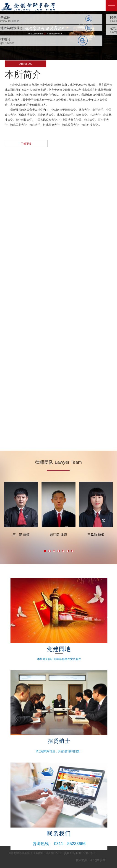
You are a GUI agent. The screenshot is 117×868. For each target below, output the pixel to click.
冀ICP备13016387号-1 (80, 853)
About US (26, 64)
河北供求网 (98, 860)
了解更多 (26, 144)
